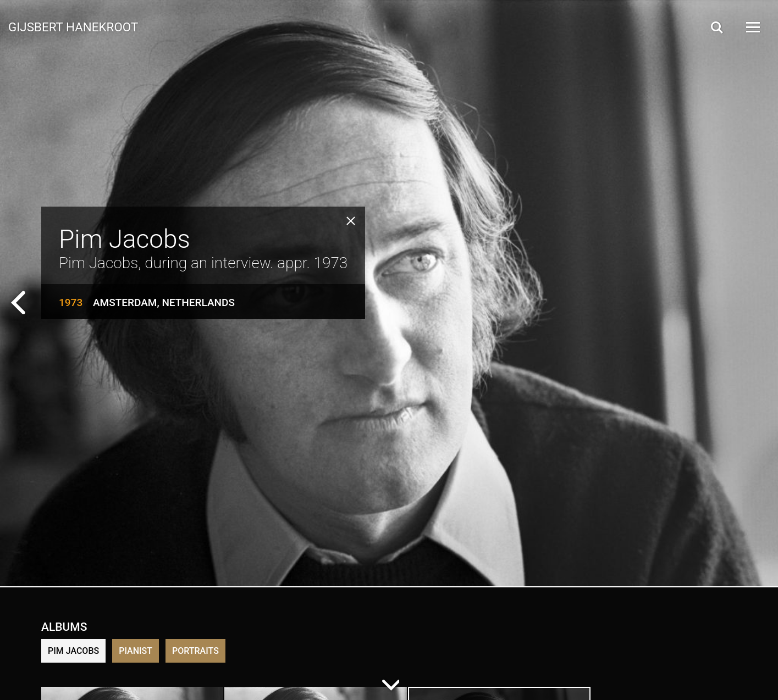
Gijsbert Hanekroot (73, 26)
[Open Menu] (752, 27)
